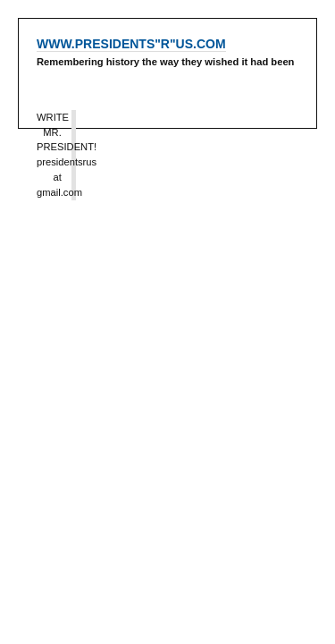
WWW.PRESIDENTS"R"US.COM (131, 44)
